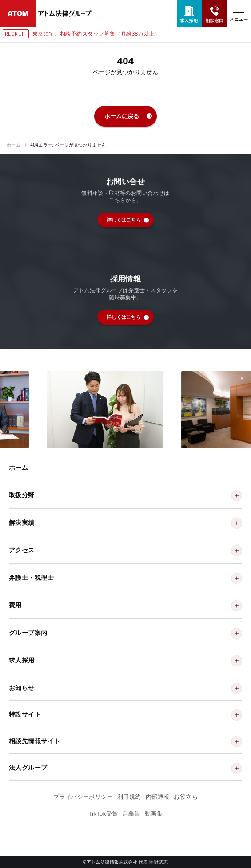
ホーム (14, 145)
